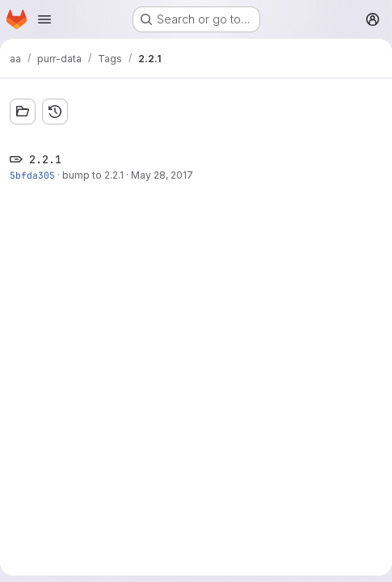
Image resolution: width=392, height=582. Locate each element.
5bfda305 (32, 175)
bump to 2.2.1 (93, 175)
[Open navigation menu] (44, 19)
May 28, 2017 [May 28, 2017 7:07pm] (162, 175)
